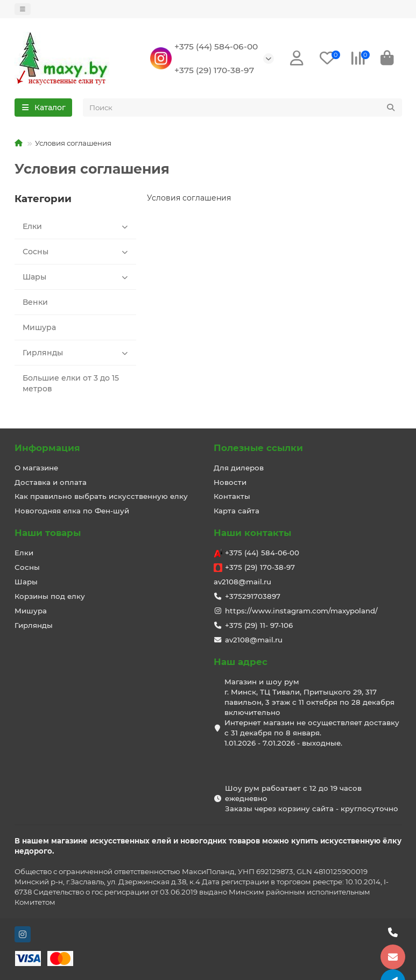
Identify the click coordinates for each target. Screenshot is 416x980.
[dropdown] (23, 9)
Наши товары (48, 533)
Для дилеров (239, 468)
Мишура (39, 328)
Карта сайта (237, 511)
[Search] (242, 108)
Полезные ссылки (258, 448)
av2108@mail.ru (242, 582)
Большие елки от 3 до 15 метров (71, 384)
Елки (77, 227)
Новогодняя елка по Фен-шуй (72, 511)
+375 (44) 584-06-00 (216, 47)
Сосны (77, 252)
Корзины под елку (50, 597)
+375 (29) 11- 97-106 (259, 626)
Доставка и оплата (51, 482)
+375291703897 (253, 597)
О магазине (36, 468)
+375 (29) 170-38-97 (214, 70)
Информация (47, 448)
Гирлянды (77, 353)
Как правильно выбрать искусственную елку (101, 497)
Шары (77, 277)
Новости (230, 482)
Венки (35, 303)
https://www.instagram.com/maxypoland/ (301, 611)
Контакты (232, 497)
